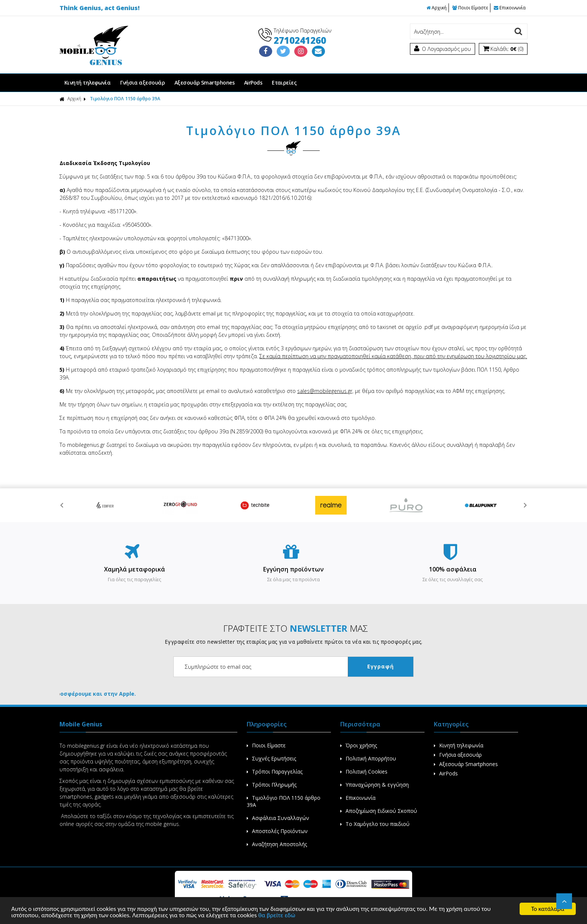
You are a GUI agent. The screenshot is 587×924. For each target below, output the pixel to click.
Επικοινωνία (510, 8)
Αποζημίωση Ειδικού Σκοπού (379, 811)
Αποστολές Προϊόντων (277, 831)
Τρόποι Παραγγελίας (275, 771)
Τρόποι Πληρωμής (272, 785)
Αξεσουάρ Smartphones (204, 83)
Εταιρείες (284, 83)
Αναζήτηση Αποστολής (277, 844)
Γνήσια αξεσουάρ (142, 83)
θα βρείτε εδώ (277, 916)
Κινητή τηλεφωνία (87, 83)
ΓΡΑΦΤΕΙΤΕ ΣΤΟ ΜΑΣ (296, 628)
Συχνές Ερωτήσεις (271, 758)
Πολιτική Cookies (364, 771)
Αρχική (437, 8)
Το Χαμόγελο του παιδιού (375, 824)
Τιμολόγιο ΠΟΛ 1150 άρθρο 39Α (125, 99)
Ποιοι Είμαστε (470, 8)
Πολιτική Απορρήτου (368, 758)
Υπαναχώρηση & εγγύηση (375, 785)
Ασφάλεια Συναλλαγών (278, 818)
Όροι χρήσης (359, 745)
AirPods (253, 83)
